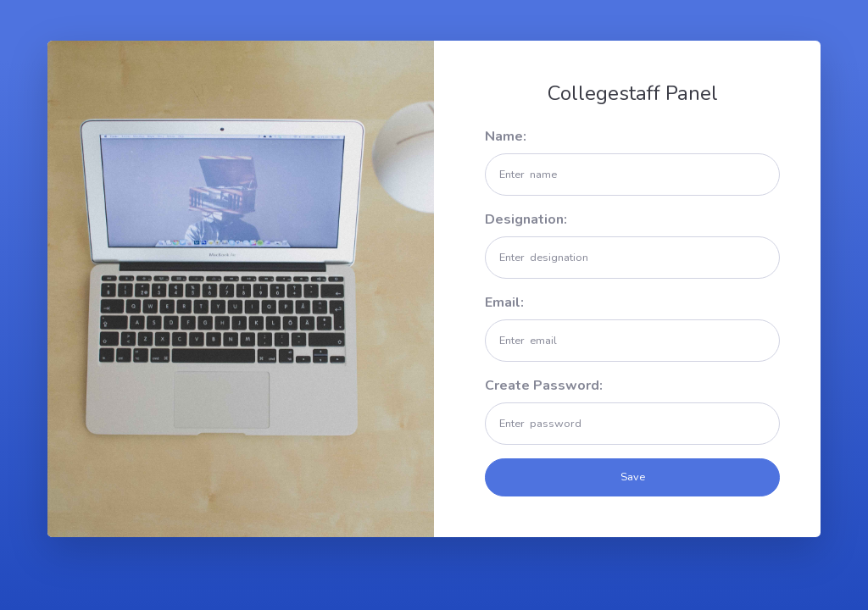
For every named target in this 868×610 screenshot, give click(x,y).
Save (633, 477)
